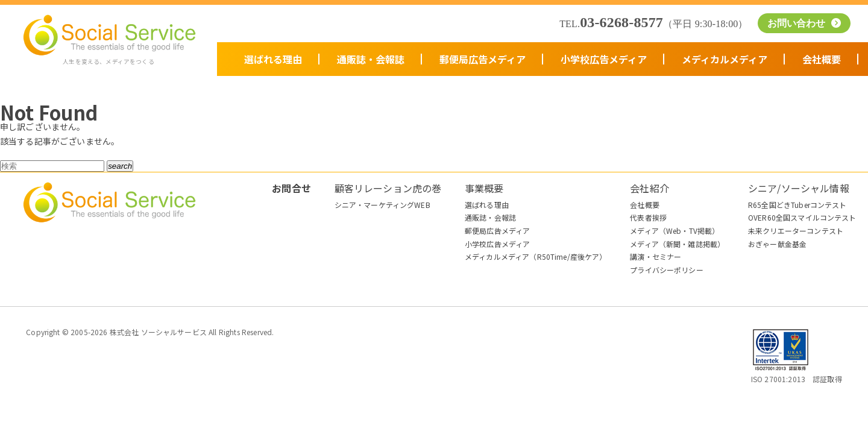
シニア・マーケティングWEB (382, 205)
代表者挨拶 (648, 217)
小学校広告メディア (604, 59)
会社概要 (822, 59)
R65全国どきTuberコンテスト (797, 205)
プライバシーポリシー (667, 270)
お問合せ (291, 188)
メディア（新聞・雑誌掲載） (677, 244)
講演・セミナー (656, 256)
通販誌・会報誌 (371, 59)
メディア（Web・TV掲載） (675, 231)
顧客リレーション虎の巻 (388, 188)
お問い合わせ (798, 23)
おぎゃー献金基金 (777, 244)
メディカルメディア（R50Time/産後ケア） (536, 256)
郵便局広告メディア (483, 59)
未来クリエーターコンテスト (796, 231)
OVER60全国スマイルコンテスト (802, 217)
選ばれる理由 (273, 59)
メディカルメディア (725, 59)
